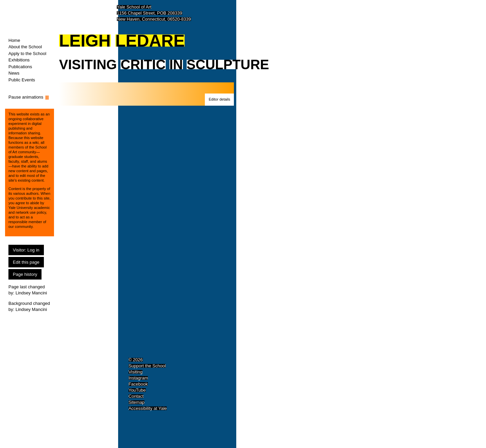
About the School (25, 47)
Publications (20, 67)
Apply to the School (27, 54)
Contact (136, 396)
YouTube (137, 390)
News (14, 73)
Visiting (136, 372)
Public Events (22, 80)
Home (14, 40)
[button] (219, 100)
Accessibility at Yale (148, 408)
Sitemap (137, 402)
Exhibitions (19, 60)
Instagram (138, 378)
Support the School (147, 366)
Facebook (138, 384)
